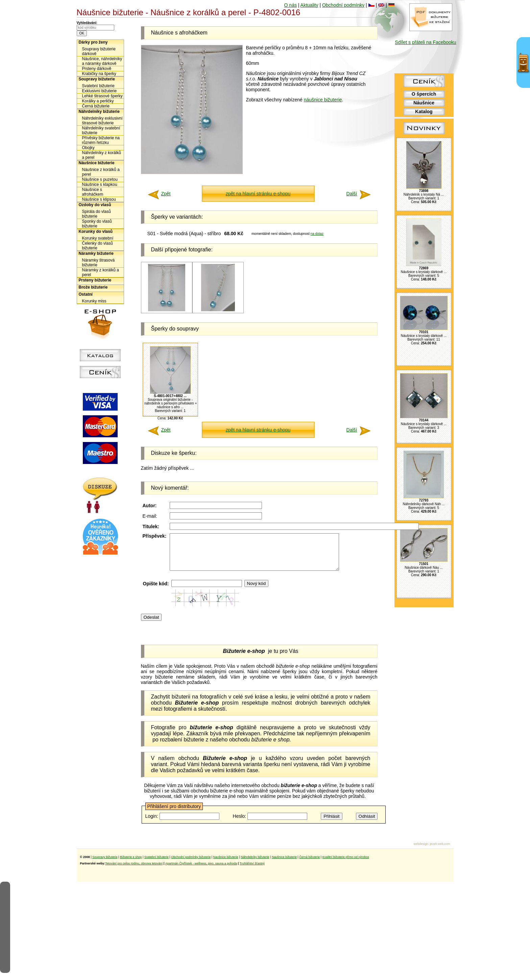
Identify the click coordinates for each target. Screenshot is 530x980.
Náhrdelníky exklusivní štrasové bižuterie (102, 121)
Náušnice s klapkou (100, 185)
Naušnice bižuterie (226, 864)
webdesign (421, 851)
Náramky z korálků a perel (101, 272)
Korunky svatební (98, 238)
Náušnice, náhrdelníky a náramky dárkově (102, 61)
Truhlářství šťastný (252, 871)
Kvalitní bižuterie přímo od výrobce (346, 864)
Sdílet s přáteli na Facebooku (425, 42)
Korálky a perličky (98, 101)
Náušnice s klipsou (99, 199)
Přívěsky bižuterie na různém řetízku (101, 140)
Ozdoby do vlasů (95, 205)
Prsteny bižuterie (95, 280)
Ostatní (86, 294)
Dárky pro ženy (93, 42)
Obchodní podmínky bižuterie (191, 864)
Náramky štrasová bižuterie (99, 263)
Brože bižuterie (93, 287)
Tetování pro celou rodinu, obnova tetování (134, 871)
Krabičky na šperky (99, 74)
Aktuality (309, 5)
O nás (291, 5)
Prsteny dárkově (97, 69)
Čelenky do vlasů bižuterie (98, 246)
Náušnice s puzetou (100, 179)
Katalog (424, 112)
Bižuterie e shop (131, 864)
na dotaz (317, 234)
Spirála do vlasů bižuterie (97, 214)
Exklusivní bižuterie (100, 91)
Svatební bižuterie (98, 86)
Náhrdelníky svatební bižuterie (101, 130)
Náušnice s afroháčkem (93, 192)
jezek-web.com (440, 851)
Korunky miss (94, 301)
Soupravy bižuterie (97, 79)
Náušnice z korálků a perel (101, 172)
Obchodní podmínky (343, 5)
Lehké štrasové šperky (102, 96)
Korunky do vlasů (96, 231)
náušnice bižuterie (323, 100)
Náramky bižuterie (96, 253)
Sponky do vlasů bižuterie (97, 224)
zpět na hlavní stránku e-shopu (258, 194)
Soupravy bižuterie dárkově (99, 51)
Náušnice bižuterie (97, 163)
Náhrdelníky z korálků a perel (102, 155)
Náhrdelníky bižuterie (99, 112)
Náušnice (424, 103)
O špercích (424, 94)
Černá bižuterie (96, 106)
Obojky (88, 148)
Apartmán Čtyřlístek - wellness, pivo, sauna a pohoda (201, 871)
